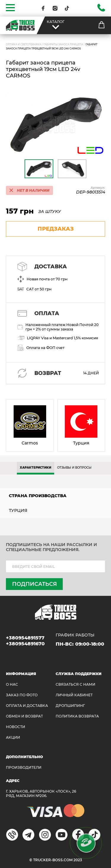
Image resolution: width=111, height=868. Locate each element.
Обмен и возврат (24, 716)
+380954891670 (25, 644)
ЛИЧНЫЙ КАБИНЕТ (74, 695)
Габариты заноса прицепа (63, 44)
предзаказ (56, 229)
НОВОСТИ (16, 727)
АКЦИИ (13, 737)
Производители (24, 767)
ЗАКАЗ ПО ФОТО (22, 695)
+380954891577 (25, 638)
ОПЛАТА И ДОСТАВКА (27, 706)
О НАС (12, 684)
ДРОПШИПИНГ (70, 706)
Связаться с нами (75, 684)
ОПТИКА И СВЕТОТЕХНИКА (24, 44)
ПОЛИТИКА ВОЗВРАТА (77, 716)
